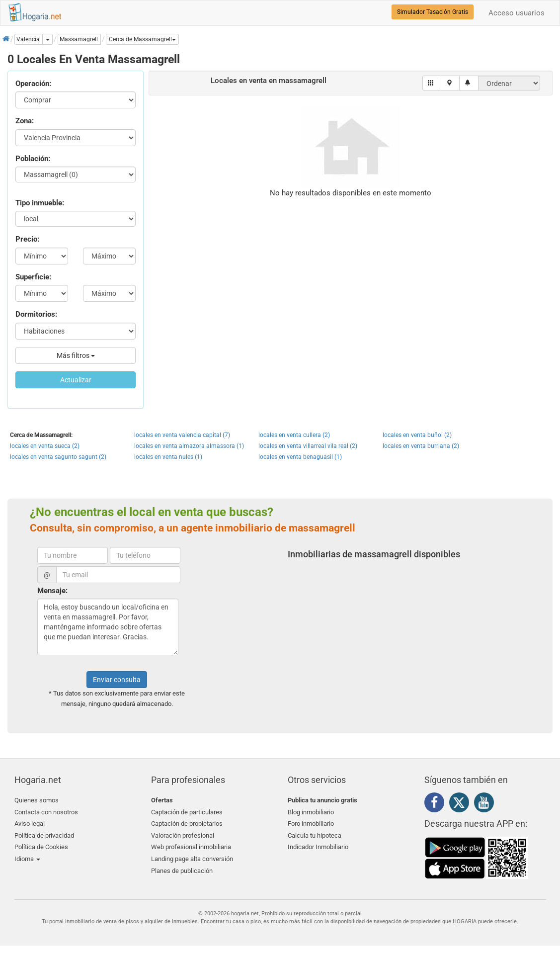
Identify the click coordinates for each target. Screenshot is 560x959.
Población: (33, 159)
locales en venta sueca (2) (45, 446)
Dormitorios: (36, 314)
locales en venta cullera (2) (294, 435)
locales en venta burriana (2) (421, 446)
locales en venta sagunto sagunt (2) (58, 457)
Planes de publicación (182, 871)
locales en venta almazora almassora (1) (189, 446)
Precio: (27, 239)
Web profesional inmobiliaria (191, 847)
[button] (142, 39)
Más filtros (76, 355)
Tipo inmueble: (40, 203)
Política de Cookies (41, 847)
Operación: (33, 84)
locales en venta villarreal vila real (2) (308, 446)
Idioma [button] (27, 859)
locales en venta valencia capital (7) (182, 435)
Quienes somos (37, 800)
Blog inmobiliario (311, 812)
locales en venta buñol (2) (417, 435)
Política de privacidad (44, 835)
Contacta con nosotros (46, 812)
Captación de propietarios (187, 824)
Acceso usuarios (517, 13)
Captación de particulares (187, 812)
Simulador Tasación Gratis (433, 12)
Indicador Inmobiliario (318, 847)
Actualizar (76, 380)
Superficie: (33, 277)
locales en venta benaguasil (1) (300, 457)
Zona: (25, 121)
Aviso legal (30, 824)
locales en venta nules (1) (168, 457)
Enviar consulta (117, 680)
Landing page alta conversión (192, 859)
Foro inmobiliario (311, 824)
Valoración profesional (183, 835)
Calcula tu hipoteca (315, 835)
